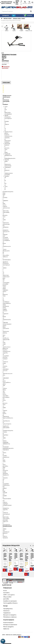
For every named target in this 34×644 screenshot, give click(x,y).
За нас (5, 591)
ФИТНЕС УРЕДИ (8, 18)
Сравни (14, 30)
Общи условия (7, 597)
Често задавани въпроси (10, 603)
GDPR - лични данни (9, 595)
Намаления (6, 611)
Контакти (6, 593)
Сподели (21, 30)
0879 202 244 (16, 3)
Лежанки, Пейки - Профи (19, 18)
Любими (7, 30)
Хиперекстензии (7, 526)
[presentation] (30, 546)
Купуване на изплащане (10, 601)
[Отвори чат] (3, 641)
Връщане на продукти (10, 615)
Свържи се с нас (29, 29)
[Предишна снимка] (2, 53)
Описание (6, 83)
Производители (8, 609)
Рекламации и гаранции (10, 617)
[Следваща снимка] (3, 53)
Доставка (6, 599)
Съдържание (7, 613)
